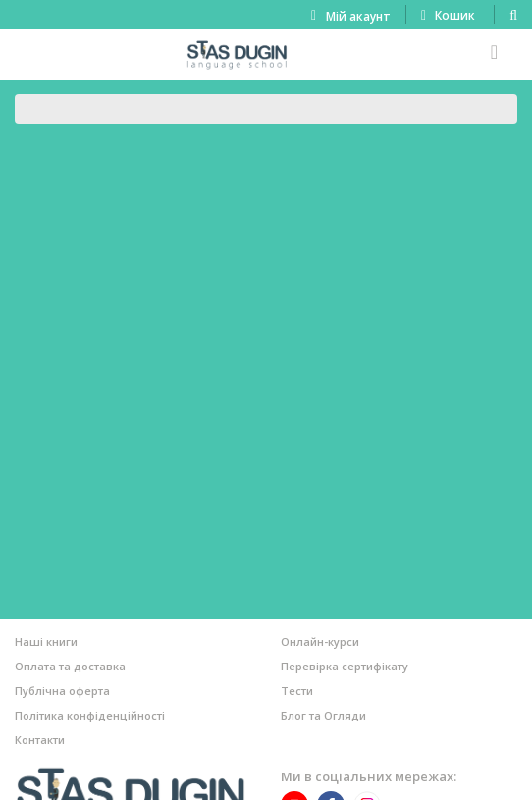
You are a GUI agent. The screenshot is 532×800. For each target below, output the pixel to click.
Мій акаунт (358, 16)
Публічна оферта (62, 691)
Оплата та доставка (70, 666)
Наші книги (46, 641)
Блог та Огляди (323, 715)
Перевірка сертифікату (345, 666)
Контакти (40, 740)
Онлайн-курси (320, 641)
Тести (297, 691)
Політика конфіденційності (90, 715)
